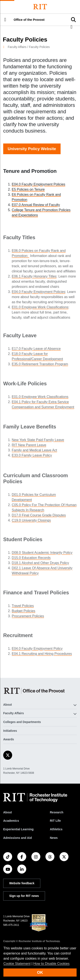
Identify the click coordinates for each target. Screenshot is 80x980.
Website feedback (22, 883)
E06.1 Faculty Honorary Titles (34, 280)
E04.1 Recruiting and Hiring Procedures (42, 655)
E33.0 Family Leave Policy (32, 457)
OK (40, 972)
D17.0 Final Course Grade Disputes (39, 518)
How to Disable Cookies (51, 964)
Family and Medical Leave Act (34, 452)
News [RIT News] (54, 838)
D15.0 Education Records (31, 560)
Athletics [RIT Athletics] (56, 829)
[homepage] (5, 47)
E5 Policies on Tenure (28, 189)
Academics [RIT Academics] (11, 821)
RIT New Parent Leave (29, 447)
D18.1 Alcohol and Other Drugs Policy (40, 565)
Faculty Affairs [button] (14, 713)
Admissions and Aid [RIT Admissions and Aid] (17, 838)
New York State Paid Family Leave (38, 442)
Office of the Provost (29, 20)
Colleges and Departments (22, 722)
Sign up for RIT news (24, 896)
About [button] (7, 705)
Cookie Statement (17, 964)
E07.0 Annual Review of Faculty (36, 205)
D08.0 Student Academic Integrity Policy (42, 555)
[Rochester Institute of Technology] (40, 7)
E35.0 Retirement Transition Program (40, 366)
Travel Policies (23, 607)
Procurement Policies (28, 618)
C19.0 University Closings (31, 523)
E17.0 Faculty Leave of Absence (36, 350)
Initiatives (10, 731)
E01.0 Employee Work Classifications (40, 311)
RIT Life (55, 821)
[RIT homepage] (35, 798)
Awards (9, 739)
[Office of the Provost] (35, 691)
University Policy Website (32, 149)
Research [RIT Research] (57, 812)
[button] (5, 20)
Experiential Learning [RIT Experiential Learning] (18, 829)
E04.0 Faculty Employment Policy (37, 650)
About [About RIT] (7, 812)
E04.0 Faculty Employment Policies (39, 184)
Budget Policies (23, 612)
